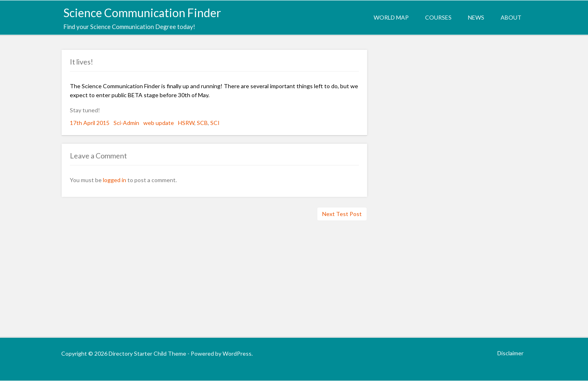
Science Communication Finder (142, 13)
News (476, 17)
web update (159, 123)
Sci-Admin (126, 123)
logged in (115, 180)
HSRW (186, 123)
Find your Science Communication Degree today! (129, 27)
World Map (391, 17)
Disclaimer (510, 353)
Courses (438, 17)
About (511, 17)
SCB (202, 123)
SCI (215, 123)
